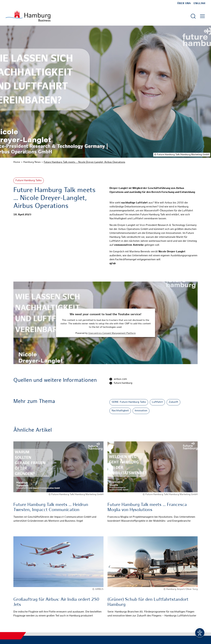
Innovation (141, 411)
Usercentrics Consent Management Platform (112, 333)
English (200, 3)
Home (17, 162)
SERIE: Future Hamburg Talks (129, 402)
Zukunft (173, 402)
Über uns (184, 3)
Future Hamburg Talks (29, 181)
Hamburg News (32, 162)
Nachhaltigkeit (120, 411)
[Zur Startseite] (28, 16)
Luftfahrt (157, 402)
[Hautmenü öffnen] (202, 16)
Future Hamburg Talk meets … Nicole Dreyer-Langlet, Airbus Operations (84, 162)
